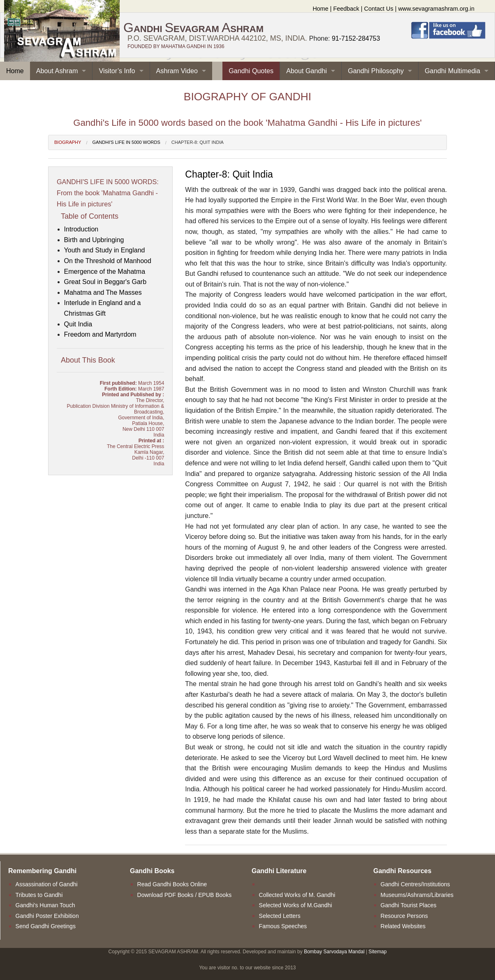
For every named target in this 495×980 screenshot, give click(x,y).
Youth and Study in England (105, 250)
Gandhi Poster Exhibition (47, 916)
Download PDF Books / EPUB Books (185, 895)
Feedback (346, 9)
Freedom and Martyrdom (100, 334)
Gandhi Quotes (251, 71)
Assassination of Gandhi (47, 884)
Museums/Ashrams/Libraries (417, 895)
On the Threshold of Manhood (108, 261)
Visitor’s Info (117, 71)
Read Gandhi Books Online (172, 884)
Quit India (78, 324)
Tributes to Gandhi (39, 895)
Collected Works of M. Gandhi (297, 895)
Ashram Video (177, 71)
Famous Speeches (283, 926)
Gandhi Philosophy (376, 71)
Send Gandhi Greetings (46, 926)
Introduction (81, 229)
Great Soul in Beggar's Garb (105, 282)
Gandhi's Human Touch (45, 905)
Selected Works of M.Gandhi (296, 905)
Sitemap (377, 952)
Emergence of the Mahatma (105, 272)
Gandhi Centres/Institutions (415, 884)
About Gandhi (306, 71)
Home (320, 9)
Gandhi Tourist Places (409, 905)
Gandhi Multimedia (452, 71)
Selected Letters (280, 916)
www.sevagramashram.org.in (436, 9)
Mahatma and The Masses (103, 292)
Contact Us (379, 9)
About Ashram (57, 71)
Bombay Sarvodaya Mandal (334, 952)
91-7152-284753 (356, 38)
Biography (68, 142)
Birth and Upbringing (94, 240)
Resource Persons (404, 916)
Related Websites (403, 926)
